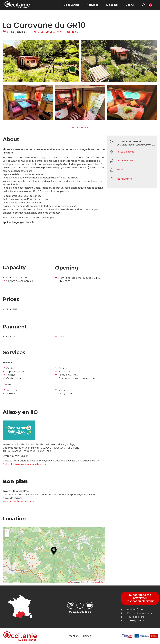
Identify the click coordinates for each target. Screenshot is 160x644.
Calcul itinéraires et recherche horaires (25, 464)
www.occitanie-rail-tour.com (19, 501)
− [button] (7, 535)
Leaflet (70, 582)
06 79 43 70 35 (125, 161)
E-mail (120, 170)
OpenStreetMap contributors (93, 582)
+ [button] (7, 531)
